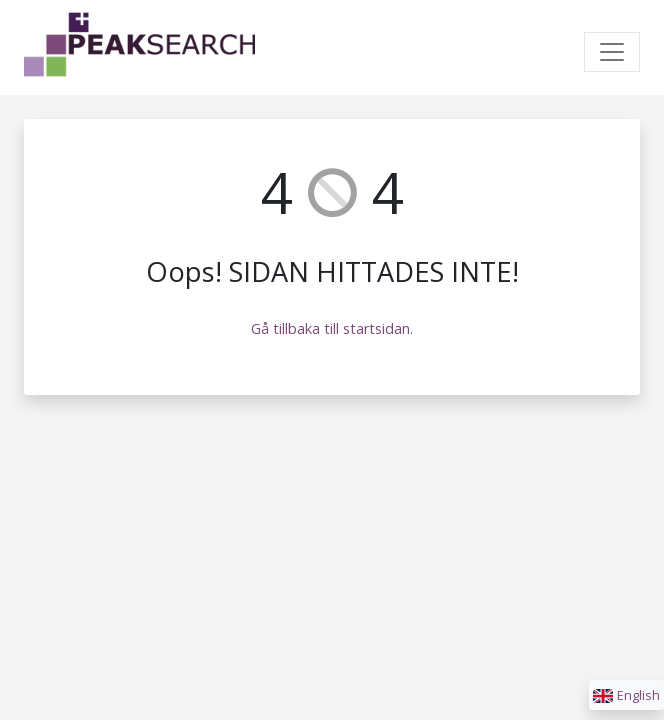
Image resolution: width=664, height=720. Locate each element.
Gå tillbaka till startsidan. (332, 328)
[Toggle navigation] (612, 52)
